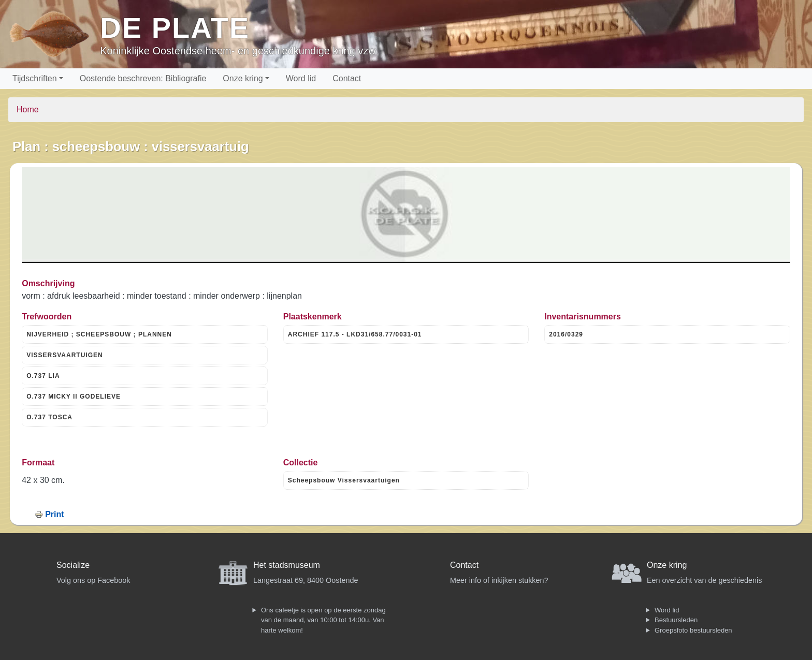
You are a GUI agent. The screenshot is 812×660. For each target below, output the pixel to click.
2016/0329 (566, 334)
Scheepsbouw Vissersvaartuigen (344, 480)
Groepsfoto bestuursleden (693, 630)
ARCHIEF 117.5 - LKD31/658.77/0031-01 (355, 334)
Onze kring (243, 78)
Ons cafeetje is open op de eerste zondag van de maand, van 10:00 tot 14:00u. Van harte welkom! (323, 620)
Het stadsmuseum (287, 565)
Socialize (73, 565)
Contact (347, 78)
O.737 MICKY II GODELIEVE (74, 397)
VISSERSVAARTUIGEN (64, 355)
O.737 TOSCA (49, 417)
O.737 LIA (43, 376)
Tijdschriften (35, 78)
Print (54, 514)
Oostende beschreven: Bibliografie (143, 78)
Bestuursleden (676, 620)
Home (28, 109)
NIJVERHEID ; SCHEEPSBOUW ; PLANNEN (99, 334)
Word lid (301, 78)
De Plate (175, 28)
